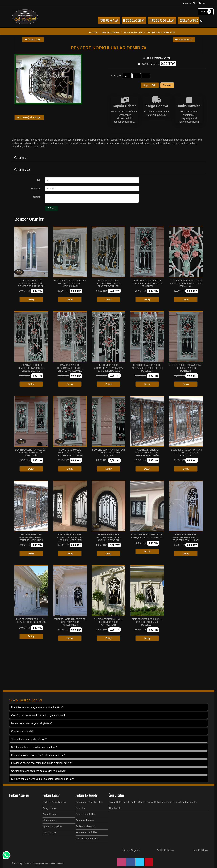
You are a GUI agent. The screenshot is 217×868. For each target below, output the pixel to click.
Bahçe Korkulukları (86, 814)
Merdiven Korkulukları (87, 839)
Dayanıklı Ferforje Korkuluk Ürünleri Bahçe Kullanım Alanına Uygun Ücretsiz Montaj (153, 802)
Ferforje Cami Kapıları (54, 802)
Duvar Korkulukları (85, 820)
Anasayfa (93, 32)
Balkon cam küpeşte (121, 140)
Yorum (36, 197)
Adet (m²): (117, 76)
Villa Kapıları (49, 833)
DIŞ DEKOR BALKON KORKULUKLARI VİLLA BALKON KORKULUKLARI (82, 140)
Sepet (206, 12)
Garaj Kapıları (50, 814)
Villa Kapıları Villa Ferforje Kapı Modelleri (32, 140)
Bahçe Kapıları (50, 808)
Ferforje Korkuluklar (87, 795)
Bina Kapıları (49, 820)
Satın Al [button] (167, 85)
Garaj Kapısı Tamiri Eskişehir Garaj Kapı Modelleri (158, 140)
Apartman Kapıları (52, 827)
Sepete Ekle (150, 85)
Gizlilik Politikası (165, 850)
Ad (38, 180)
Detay (31, 299)
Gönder (52, 208)
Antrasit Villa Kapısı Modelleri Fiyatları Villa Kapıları (157, 143)
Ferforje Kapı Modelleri (118, 143)
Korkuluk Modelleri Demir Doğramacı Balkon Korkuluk (78, 143)
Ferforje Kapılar (51, 795)
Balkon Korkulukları (86, 826)
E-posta (36, 189)
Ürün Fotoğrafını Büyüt (29, 117)
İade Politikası (200, 850)
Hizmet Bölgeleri (131, 850)
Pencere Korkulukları (87, 832)
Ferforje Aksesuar (19, 795)
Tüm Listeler (115, 808)
